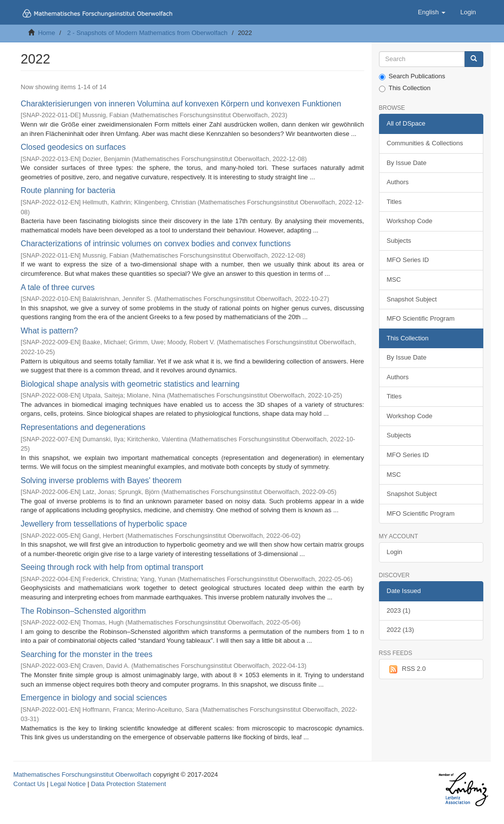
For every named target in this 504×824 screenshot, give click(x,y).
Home (47, 33)
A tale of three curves (58, 287)
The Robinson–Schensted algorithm (83, 611)
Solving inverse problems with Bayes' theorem (101, 480)
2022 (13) (401, 630)
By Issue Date (407, 163)
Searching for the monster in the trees (87, 654)
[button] (432, 12)
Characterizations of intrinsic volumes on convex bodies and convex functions (156, 244)
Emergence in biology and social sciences (94, 698)
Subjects (399, 241)
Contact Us (29, 784)
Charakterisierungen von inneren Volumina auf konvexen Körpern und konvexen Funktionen (181, 104)
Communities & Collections (425, 143)
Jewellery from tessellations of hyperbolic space (104, 524)
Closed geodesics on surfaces (73, 147)
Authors (398, 182)
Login (395, 552)
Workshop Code (410, 221)
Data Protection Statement (128, 784)
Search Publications (412, 76)
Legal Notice (68, 784)
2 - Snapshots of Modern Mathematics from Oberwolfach (147, 33)
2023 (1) (399, 610)
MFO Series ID (408, 260)
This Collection (405, 88)
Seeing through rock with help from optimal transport (112, 567)
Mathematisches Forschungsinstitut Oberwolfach (82, 775)
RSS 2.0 (406, 669)
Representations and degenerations (83, 427)
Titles (394, 202)
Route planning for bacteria (68, 190)
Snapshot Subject (412, 299)
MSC (394, 280)
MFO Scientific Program (421, 318)
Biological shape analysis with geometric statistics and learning (130, 384)
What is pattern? (49, 331)
